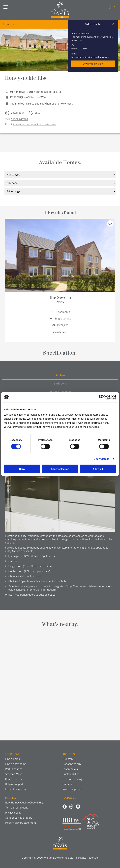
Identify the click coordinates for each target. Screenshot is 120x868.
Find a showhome (16, 764)
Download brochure (93, 64)
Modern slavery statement (20, 823)
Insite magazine (72, 789)
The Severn (60, 300)
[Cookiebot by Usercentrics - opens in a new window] (101, 397)
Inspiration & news (16, 789)
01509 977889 (79, 49)
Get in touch (92, 24)
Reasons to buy (72, 764)
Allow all (98, 469)
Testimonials (70, 769)
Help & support (14, 784)
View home (60, 332)
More (6, 24)
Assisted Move (14, 774)
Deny (22, 469)
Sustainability (71, 774)
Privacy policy (13, 813)
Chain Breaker (14, 779)
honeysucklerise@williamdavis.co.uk (90, 57)
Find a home (12, 759)
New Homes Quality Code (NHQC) (25, 803)
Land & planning (72, 779)
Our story (68, 759)
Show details (102, 459)
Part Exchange (14, 769)
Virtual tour (17, 113)
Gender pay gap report (18, 818)
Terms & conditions (17, 808)
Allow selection (60, 469)
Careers (67, 784)
